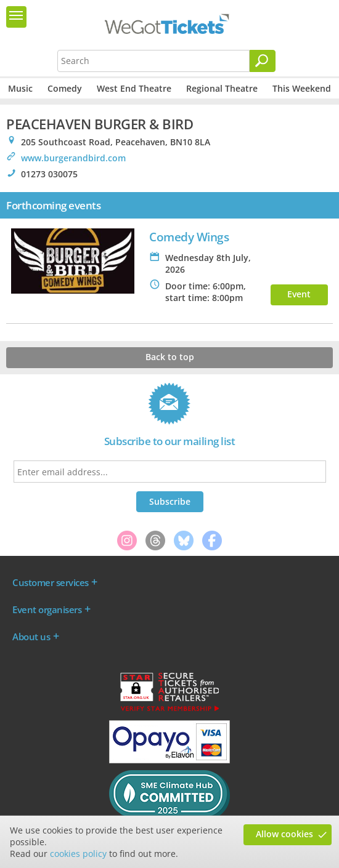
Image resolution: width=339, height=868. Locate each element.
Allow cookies (284, 834)
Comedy (65, 88)
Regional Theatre (222, 88)
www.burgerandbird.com (73, 158)
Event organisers (47, 609)
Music (20, 88)
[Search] (263, 61)
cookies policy (78, 854)
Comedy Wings (189, 237)
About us (31, 637)
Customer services (51, 582)
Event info (299, 297)
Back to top (170, 357)
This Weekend (302, 88)
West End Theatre (134, 88)
